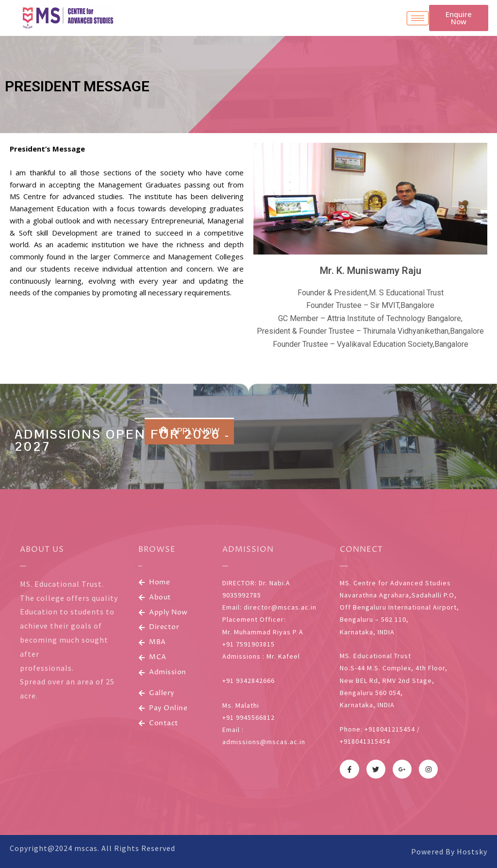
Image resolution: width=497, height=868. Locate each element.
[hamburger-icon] (418, 18)
